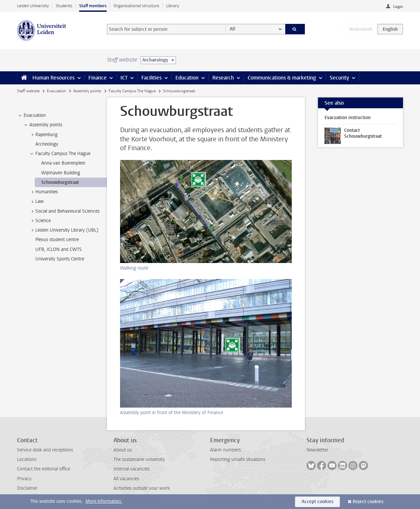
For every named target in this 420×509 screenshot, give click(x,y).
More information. (104, 501)
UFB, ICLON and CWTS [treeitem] (59, 249)
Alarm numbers (225, 450)
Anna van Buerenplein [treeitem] (63, 163)
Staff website (28, 91)
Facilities (151, 78)
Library (173, 6)
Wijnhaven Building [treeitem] (61, 173)
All (232, 29)
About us (123, 450)
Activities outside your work (142, 488)
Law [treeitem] (36, 202)
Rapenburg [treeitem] (43, 135)
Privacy (24, 479)
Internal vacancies (131, 469)
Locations (27, 459)
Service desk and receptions (45, 450)
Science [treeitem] (40, 221)
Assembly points (87, 91)
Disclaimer (27, 488)
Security (339, 78)
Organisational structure (136, 6)
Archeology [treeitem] (47, 144)
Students (64, 6)
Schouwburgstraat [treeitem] (60, 182)
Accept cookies (317, 502)
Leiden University (33, 6)
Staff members (93, 6)
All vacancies (126, 479)
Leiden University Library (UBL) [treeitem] (64, 230)
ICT (124, 78)
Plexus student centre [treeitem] (57, 240)
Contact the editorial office (44, 469)
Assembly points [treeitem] (43, 125)
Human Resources (53, 78)
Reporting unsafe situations (238, 459)
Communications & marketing (282, 78)
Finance (97, 78)
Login (398, 7)
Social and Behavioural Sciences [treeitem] (64, 211)
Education (187, 78)
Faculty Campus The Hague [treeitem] (60, 154)
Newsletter (317, 450)
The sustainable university (139, 459)
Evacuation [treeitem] (32, 115)
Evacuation (56, 91)
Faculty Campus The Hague (132, 91)
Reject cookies (368, 502)
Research (223, 78)
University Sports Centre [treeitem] (60, 259)
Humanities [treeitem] (44, 192)
